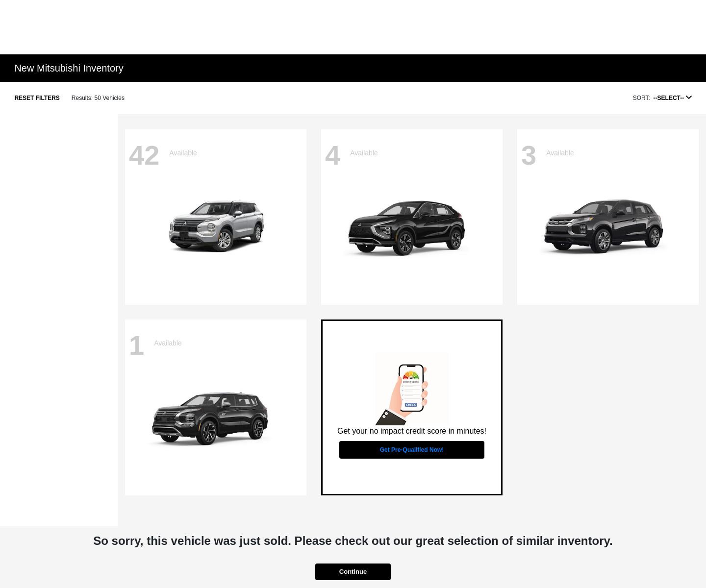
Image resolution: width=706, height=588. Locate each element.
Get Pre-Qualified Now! (412, 450)
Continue (353, 572)
